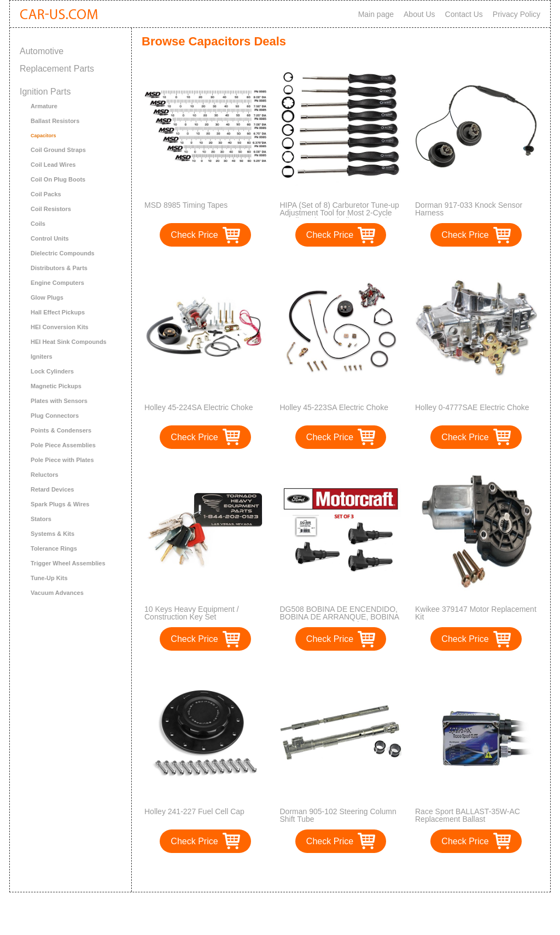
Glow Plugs (47, 297)
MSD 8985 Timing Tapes (186, 205)
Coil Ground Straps (58, 150)
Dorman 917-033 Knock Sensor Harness (469, 209)
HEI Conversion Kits (60, 327)
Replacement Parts (57, 69)
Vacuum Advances (57, 593)
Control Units (50, 238)
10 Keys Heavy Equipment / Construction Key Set (192, 613)
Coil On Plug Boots (58, 179)
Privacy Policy (517, 14)
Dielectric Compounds (63, 253)
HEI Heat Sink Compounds (69, 342)
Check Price (194, 235)
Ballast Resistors (55, 121)
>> (361, 872)
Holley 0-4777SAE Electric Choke (472, 407)
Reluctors (45, 475)
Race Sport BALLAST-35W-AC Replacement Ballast (468, 815)
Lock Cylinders (52, 371)
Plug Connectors (55, 416)
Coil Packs (46, 194)
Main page (376, 14)
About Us (419, 14)
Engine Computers (57, 283)
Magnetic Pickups (56, 386)
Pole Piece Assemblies (63, 445)
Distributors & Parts (59, 268)
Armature (44, 106)
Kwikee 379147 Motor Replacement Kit (476, 613)
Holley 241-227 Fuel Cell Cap (194, 811)
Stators (41, 519)
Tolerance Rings (54, 548)
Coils (38, 224)
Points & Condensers (61, 430)
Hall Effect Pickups (58, 312)
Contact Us (464, 14)
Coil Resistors (51, 209)
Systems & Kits (52, 534)
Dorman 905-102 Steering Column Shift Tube (338, 815)
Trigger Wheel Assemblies (68, 563)
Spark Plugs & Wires (60, 504)
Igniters (42, 357)
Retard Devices (52, 489)
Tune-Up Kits (49, 578)
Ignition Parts (45, 92)
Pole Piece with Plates (62, 460)
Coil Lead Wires (53, 165)
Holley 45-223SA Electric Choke (334, 407)
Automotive (42, 51)
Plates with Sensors (59, 401)
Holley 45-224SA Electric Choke (199, 407)
